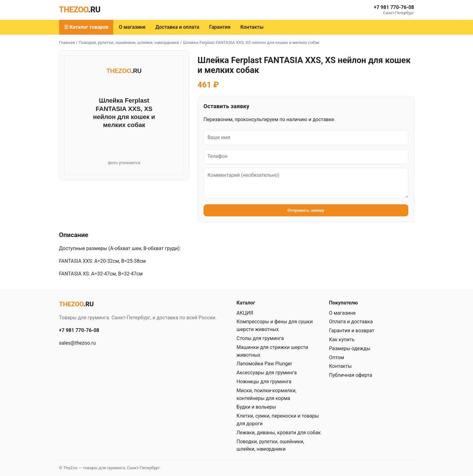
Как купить (342, 340)
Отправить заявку (306, 210)
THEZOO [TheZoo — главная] (80, 10)
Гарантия (220, 27)
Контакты (252, 27)
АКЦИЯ (245, 313)
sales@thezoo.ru (77, 343)
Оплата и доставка (351, 322)
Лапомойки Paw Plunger (264, 364)
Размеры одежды (350, 348)
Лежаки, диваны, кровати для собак (279, 433)
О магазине (132, 27)
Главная (67, 42)
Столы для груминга (260, 338)
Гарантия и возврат (352, 331)
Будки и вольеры (256, 407)
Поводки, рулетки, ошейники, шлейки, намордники (129, 42)
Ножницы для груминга (264, 382)
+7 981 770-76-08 (394, 7)
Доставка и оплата (177, 27)
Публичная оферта (351, 375)
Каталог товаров (89, 27)
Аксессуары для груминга (267, 373)
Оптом (337, 357)
